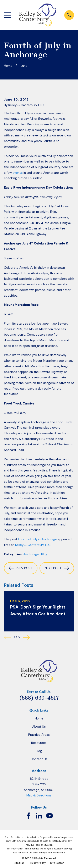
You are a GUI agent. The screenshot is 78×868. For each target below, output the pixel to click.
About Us (39, 727)
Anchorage (31, 554)
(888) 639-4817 (39, 698)
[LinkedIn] (39, 816)
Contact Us (39, 759)
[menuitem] (19, 863)
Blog (44, 554)
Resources (39, 743)
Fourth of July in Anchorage (38, 539)
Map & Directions (39, 795)
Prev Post (21, 568)
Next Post (57, 568)
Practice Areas (39, 735)
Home (39, 718)
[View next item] (26, 637)
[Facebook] (28, 816)
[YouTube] (50, 816)
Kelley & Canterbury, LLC (33, 545)
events (18, 173)
